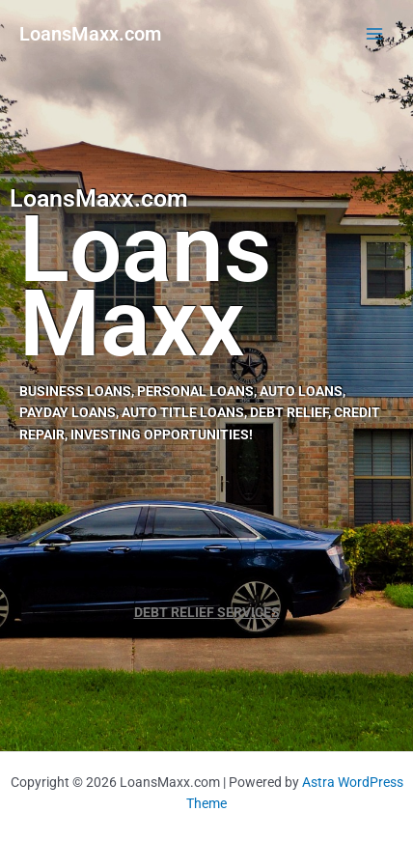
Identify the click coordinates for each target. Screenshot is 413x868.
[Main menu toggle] (375, 34)
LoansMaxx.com (90, 34)
